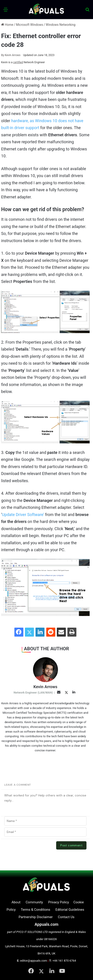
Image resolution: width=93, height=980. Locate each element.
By (3, 55)
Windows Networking (61, 25)
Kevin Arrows (11, 55)
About (16, 902)
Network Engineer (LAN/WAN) (33, 693)
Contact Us (66, 917)
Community (34, 902)
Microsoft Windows (30, 25)
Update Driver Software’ (23, 515)
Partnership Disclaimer (36, 917)
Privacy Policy (58, 902)
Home (7, 25)
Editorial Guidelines (70, 910)
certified (18, 62)
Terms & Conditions (36, 910)
